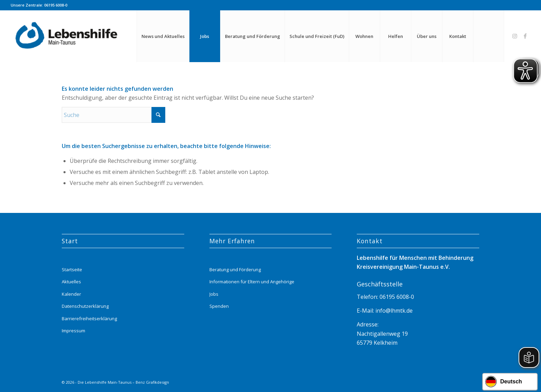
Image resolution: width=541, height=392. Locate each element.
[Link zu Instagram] (515, 36)
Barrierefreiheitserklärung (89, 318)
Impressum (73, 331)
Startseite (72, 269)
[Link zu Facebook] (525, 36)
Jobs (214, 294)
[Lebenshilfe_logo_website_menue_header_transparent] (67, 36)
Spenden (219, 306)
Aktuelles (71, 282)
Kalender (71, 294)
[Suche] (489, 36)
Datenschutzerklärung (85, 306)
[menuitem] (163, 36)
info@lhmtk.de (393, 311)
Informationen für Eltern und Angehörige (252, 282)
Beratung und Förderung (235, 269)
